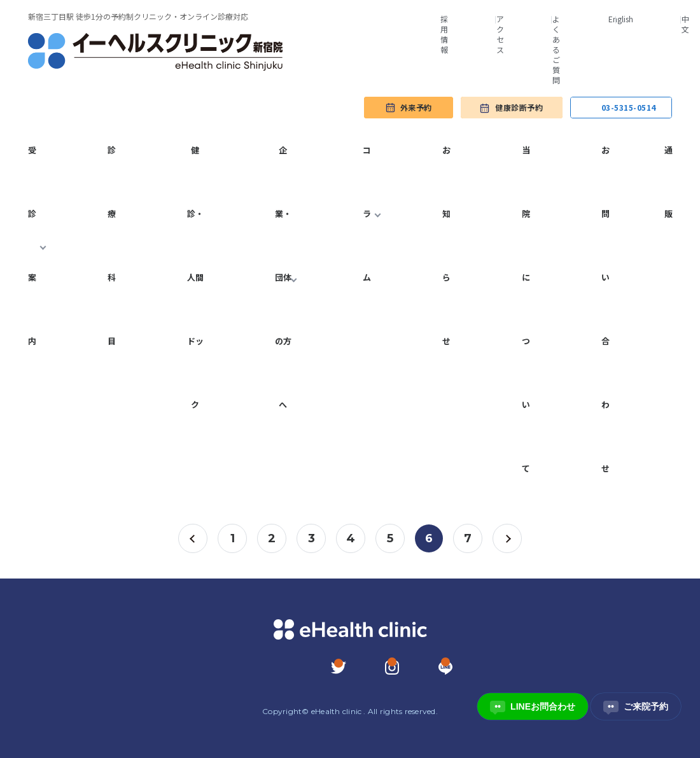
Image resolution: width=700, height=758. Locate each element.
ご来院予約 (636, 706)
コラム (367, 214)
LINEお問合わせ (533, 706)
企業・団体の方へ (283, 277)
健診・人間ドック (195, 277)
